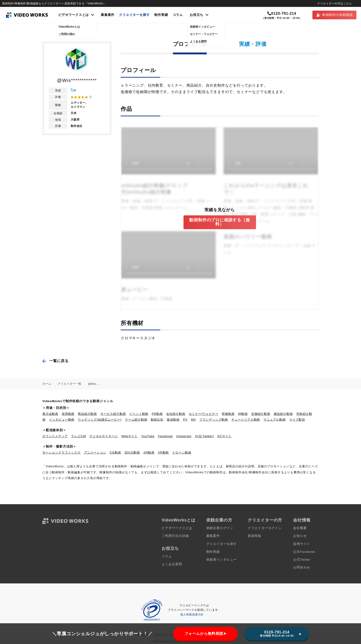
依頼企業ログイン (220, 528)
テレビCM (79, 436)
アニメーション (95, 452)
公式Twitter (302, 560)
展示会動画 (50, 414)
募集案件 (108, 15)
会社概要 (300, 528)
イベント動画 (139, 414)
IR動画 (243, 414)
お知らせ (300, 536)
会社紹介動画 (176, 414)
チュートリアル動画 (246, 420)
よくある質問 (172, 564)
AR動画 (149, 452)
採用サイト (302, 544)
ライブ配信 (297, 420)
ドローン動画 (182, 452)
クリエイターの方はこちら (335, 3)
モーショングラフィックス (61, 452)
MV (193, 420)
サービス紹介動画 (113, 414)
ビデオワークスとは (177, 528)
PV (185, 420)
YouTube (148, 436)
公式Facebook (304, 552)
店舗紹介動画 (261, 414)
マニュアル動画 (275, 420)
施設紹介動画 (283, 414)
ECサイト (225, 436)
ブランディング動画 (214, 420)
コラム (178, 15)
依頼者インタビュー (222, 560)
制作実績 (161, 15)
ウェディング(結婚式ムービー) (100, 420)
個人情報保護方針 (192, 615)
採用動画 (68, 414)
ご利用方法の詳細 (175, 536)
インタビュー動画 (62, 420)
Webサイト (130, 436)
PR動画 (157, 414)
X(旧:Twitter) (205, 436)
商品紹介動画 (87, 414)
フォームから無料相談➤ (206, 634)
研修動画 (228, 414)
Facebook (165, 436)
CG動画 (115, 452)
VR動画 (163, 452)
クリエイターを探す (134, 15)
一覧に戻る (59, 361)
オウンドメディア (55, 436)
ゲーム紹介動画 (136, 420)
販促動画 (173, 420)
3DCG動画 (132, 452)
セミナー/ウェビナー (204, 414)
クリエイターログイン (265, 528)
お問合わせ (302, 567)
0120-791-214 (282, 13)
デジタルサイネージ (104, 436)
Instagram (184, 436)
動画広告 (157, 420)
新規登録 (255, 536)
